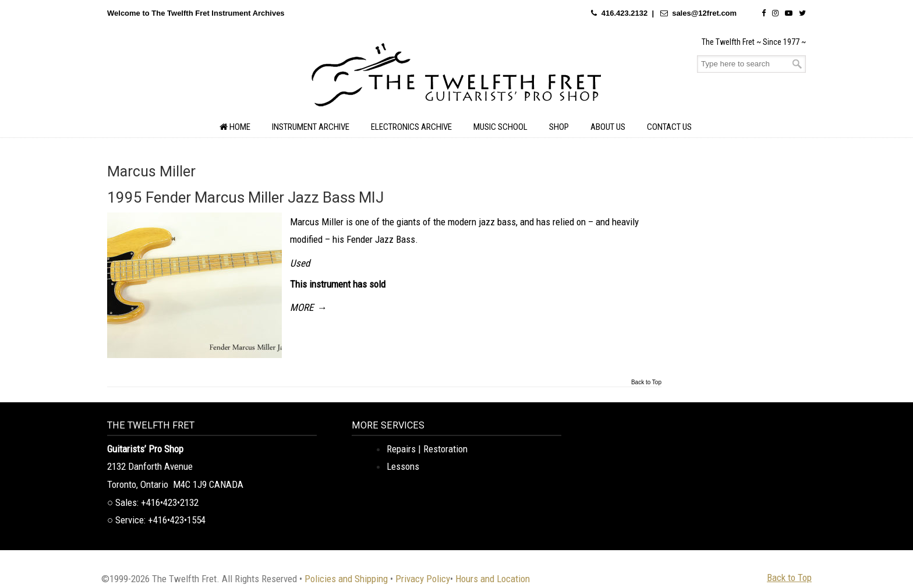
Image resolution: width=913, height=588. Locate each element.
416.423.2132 (625, 13)
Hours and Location (493, 579)
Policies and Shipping (346, 579)
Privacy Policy (423, 579)
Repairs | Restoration (427, 449)
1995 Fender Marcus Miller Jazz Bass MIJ (245, 197)
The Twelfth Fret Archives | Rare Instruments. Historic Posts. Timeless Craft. (456, 78)
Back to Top (646, 382)
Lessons (403, 466)
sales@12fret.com (704, 13)
